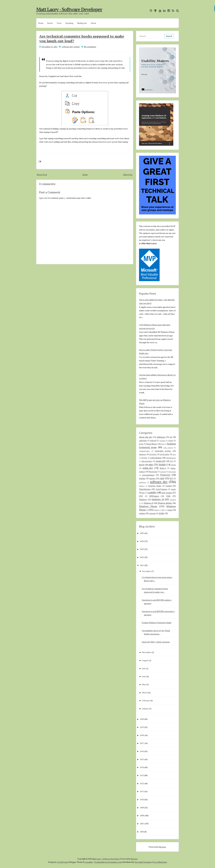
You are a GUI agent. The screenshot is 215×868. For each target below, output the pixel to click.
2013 (142, 775)
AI (171, 437)
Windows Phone (148, 506)
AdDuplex (161, 437)
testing (169, 486)
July (144, 668)
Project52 (165, 475)
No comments (90, 47)
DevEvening (165, 454)
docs (174, 454)
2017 (142, 743)
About (93, 23)
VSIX (168, 496)
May (144, 684)
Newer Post (42, 175)
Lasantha (89, 862)
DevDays (153, 454)
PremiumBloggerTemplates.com (108, 862)
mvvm (173, 465)
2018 (142, 735)
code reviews (168, 448)
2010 (142, 799)
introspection (147, 461)
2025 (142, 533)
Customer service (163, 451)
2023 (142, 549)
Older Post (128, 175)
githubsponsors (171, 458)
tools (173, 489)
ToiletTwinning (161, 489)
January (145, 709)
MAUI (142, 465)
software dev (67, 47)
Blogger (162, 847)
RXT (171, 479)
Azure (171, 441)
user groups (167, 493)
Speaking (69, 23)
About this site (146, 437)
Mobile (162, 465)
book (141, 444)
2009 (142, 808)
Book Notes (152, 444)
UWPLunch (154, 496)
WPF (163, 510)
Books (50, 23)
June (144, 676)
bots (163, 444)
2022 (142, 557)
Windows (143, 499)
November (147, 652)
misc (151, 465)
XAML (162, 513)
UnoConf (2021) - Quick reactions (156, 642)
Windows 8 (148, 503)
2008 (142, 815)
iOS (171, 461)
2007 (142, 824)
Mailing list (82, 23)
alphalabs (143, 441)
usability (152, 493)
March (145, 693)
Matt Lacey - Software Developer (69, 9)
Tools (59, 23)
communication (144, 451)
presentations (148, 475)
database (143, 454)
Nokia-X (163, 468)
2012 (142, 783)
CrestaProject (63, 862)
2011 (142, 791)
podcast (163, 472)
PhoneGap (153, 472)
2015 (142, 759)
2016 (142, 751)
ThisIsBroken (145, 489)
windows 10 (158, 499)
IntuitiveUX (160, 461)
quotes (152, 478)
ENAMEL (144, 458)
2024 (142, 541)
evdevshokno (156, 458)
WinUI (156, 510)
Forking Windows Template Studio (157, 623)
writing (77, 47)
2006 (142, 832)
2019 (142, 727)
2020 (142, 719)
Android (153, 441)
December (147, 571)
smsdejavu (143, 482)
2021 (142, 565)
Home (41, 23)
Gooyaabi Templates (143, 862)
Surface (142, 486)
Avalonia (162, 441)
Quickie (142, 478)
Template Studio (155, 486)
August (145, 660)
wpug (170, 510)
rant (162, 478)
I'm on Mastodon (160, 862)
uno (143, 493)
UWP (141, 496)
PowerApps (172, 472)
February (146, 700)
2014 (142, 767)
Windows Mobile (165, 503)
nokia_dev (148, 468)
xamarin (152, 513)
